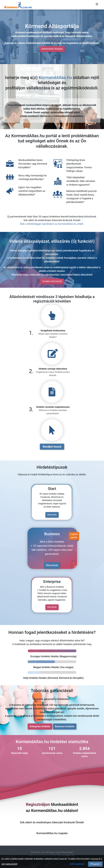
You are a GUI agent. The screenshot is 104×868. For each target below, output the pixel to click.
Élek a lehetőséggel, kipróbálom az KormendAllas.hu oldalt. (52, 224)
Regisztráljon (38, 804)
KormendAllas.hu (55, 77)
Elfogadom (95, 864)
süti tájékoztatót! (9, 864)
